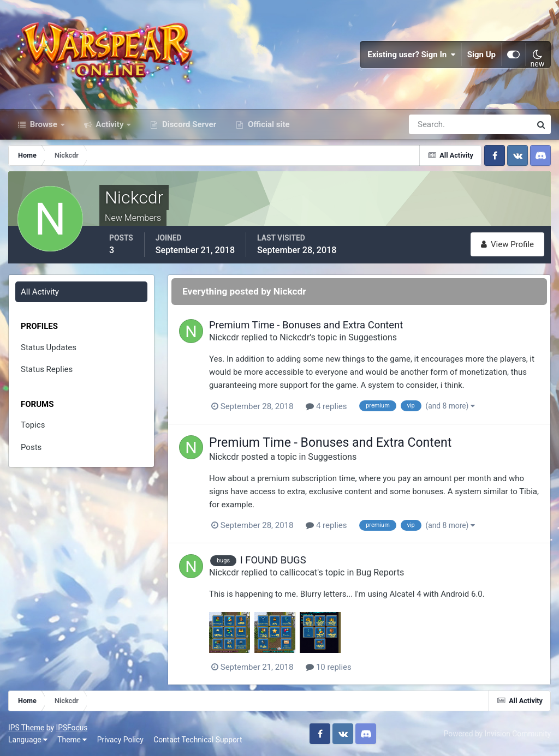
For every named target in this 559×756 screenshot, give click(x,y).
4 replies (326, 406)
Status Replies (47, 369)
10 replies (329, 667)
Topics (33, 425)
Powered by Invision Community (497, 734)
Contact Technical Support (198, 740)
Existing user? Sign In (412, 55)
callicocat (298, 572)
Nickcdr (224, 337)
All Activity (40, 292)
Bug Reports (380, 572)
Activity (110, 124)
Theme (72, 740)
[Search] (432, 124)
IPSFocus (72, 728)
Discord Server (188, 124)
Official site (267, 124)
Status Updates (49, 347)
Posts (31, 447)
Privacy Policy (120, 740)
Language (28, 740)
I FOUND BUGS (273, 560)
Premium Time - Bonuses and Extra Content (306, 325)
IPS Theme (26, 728)
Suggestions (373, 337)
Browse (44, 124)
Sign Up (481, 55)
